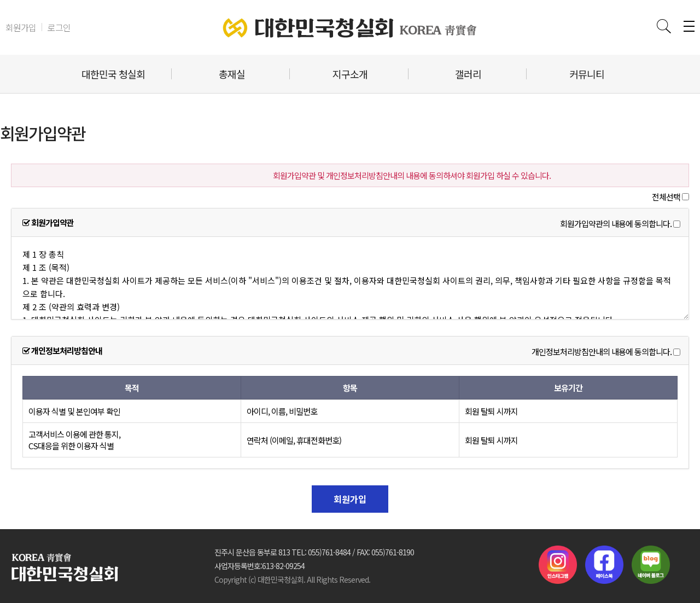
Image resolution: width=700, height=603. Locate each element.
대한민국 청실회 (113, 74)
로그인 (59, 27)
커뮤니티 (587, 74)
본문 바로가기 (0, 0)
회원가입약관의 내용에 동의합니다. (616, 224)
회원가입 (21, 27)
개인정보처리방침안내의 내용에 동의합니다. (602, 352)
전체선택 (666, 197)
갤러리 (468, 74)
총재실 (232, 74)
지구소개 (350, 74)
